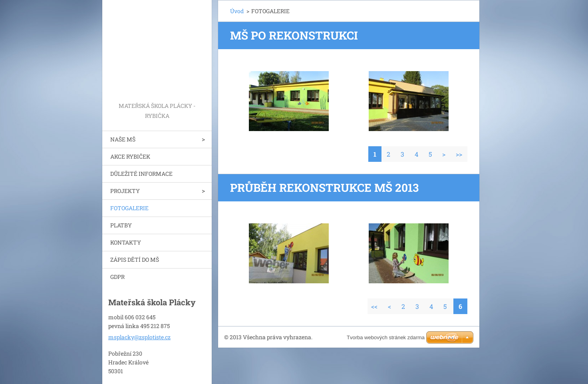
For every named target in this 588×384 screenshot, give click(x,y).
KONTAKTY (126, 242)
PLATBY (121, 225)
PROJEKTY (125, 191)
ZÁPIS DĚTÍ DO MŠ (135, 260)
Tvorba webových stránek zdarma (386, 337)
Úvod (237, 11)
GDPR (117, 277)
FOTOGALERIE (129, 208)
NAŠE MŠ (123, 139)
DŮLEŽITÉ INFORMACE (141, 174)
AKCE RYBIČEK (130, 156)
